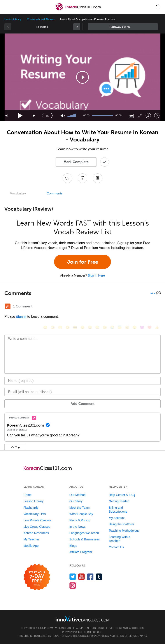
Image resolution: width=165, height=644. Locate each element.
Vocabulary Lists (35, 514)
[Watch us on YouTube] (82, 577)
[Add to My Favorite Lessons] (67, 178)
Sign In (21, 317)
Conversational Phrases (41, 19)
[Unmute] (63, 116)
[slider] (72, 116)
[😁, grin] (60, 327)
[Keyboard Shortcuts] (157, 116)
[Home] (78, 10)
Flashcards (31, 508)
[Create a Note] (82, 178)
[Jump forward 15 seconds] (34, 116)
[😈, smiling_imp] (142, 327)
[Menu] (7, 7)
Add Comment (82, 404)
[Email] (82, 392)
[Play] (20, 116)
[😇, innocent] (120, 327)
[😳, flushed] (53, 327)
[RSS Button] (8, 306)
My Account (117, 518)
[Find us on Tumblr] (99, 577)
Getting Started (119, 501)
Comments (54, 193)
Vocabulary (18, 193)
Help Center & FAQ (122, 495)
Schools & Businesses (85, 539)
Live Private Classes (37, 520)
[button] (158, 7)
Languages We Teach (84, 533)
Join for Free (83, 262)
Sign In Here (96, 275)
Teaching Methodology (124, 531)
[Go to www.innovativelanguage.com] (82, 619)
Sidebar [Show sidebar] (123, 27)
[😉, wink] (105, 327)
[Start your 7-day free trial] (37, 577)
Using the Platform (121, 524)
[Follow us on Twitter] (73, 577)
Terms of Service (127, 636)
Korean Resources (36, 533)
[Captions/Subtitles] (131, 116)
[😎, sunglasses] (75, 327)
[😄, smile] (45, 327)
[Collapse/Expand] (82, 293)
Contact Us (116, 547)
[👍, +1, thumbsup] (157, 327)
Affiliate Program (81, 552)
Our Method (77, 495)
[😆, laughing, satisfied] (90, 327)
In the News (77, 527)
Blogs (73, 546)
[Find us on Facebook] (90, 577)
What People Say (81, 514)
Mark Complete (76, 162)
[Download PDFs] (98, 178)
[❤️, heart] (149, 327)
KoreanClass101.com (130, 628)
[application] (82, 77)
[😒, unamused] (68, 327)
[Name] (82, 381)
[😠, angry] (82, 327)
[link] (77, 27)
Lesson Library (13, 19)
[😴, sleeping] (127, 327)
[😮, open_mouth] (135, 327)
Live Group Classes (37, 527)
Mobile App (31, 546)
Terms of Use (93, 632)
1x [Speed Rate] (47, 116)
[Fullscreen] (140, 116)
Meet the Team (79, 508)
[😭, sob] (112, 327)
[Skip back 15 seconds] (7, 116)
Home (27, 495)
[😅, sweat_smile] (97, 327)
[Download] (148, 116)
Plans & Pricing (80, 520)
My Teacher (31, 539)
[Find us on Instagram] (73, 585)
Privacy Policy (72, 632)
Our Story (76, 501)
